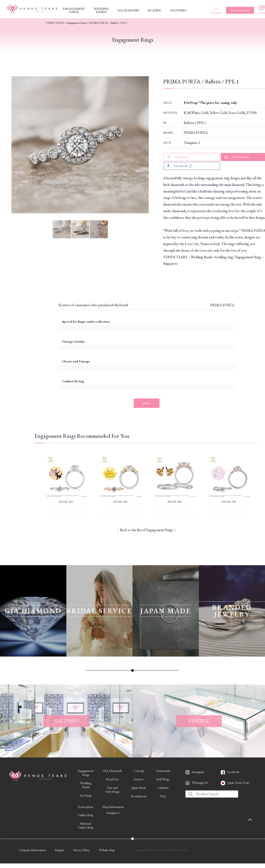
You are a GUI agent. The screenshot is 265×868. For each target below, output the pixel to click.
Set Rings (86, 795)
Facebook (233, 772)
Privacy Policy (81, 850)
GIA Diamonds (112, 771)
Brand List (112, 779)
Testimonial (163, 771)
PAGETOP (255, 820)
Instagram (198, 772)
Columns (163, 788)
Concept (139, 771)
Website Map (107, 850)
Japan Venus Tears (238, 783)
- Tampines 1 (112, 813)
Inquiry (59, 850)
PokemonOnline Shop (85, 825)
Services (139, 779)
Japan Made (139, 788)
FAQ (163, 796)
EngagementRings (86, 773)
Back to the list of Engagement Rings (147, 530)
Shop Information (113, 807)
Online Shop (85, 815)
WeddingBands (86, 785)
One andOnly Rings (112, 790)
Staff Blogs (163, 779)
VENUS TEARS (55, 23)
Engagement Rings (77, 23)
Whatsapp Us (200, 783)
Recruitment (139, 796)
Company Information (32, 850)
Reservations (85, 807)
